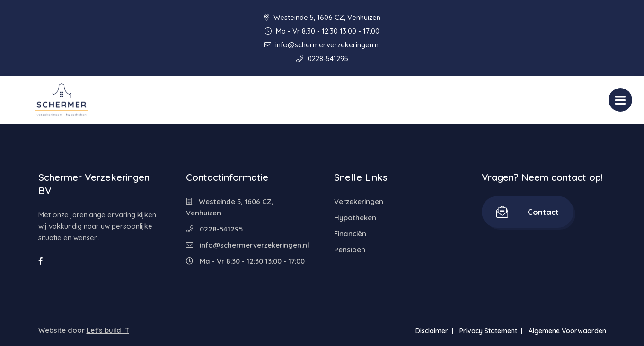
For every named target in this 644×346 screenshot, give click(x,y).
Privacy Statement (488, 331)
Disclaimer (432, 331)
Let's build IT (108, 330)
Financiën (350, 234)
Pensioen (350, 250)
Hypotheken (355, 217)
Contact (528, 212)
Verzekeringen (359, 201)
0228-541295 (322, 58)
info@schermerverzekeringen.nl (322, 45)
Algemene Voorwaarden (567, 331)
